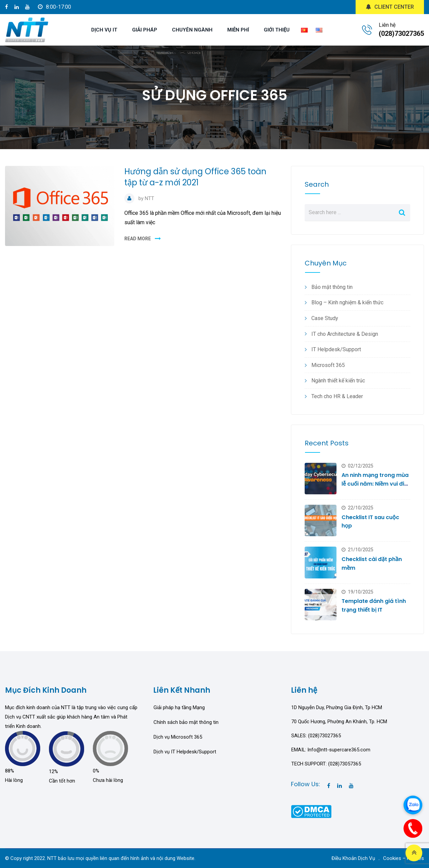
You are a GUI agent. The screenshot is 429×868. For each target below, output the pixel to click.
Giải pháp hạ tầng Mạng (179, 707)
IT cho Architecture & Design (345, 334)
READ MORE (138, 239)
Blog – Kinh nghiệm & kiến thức (347, 302)
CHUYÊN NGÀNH (192, 30)
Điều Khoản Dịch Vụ (353, 858)
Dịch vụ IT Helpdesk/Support (185, 752)
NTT (149, 198)
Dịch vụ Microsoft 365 (178, 737)
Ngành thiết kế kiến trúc (338, 381)
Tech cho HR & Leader (337, 396)
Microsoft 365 (328, 365)
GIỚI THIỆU (277, 30)
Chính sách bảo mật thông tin (186, 722)
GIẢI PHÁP (145, 30)
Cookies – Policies (404, 858)
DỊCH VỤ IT (104, 30)
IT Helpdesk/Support (336, 349)
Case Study (325, 318)
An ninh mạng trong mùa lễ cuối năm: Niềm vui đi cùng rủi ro (375, 484)
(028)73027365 (401, 34)
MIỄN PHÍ (238, 30)
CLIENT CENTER (390, 7)
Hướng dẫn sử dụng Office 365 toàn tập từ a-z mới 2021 (195, 177)
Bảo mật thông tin (332, 287)
